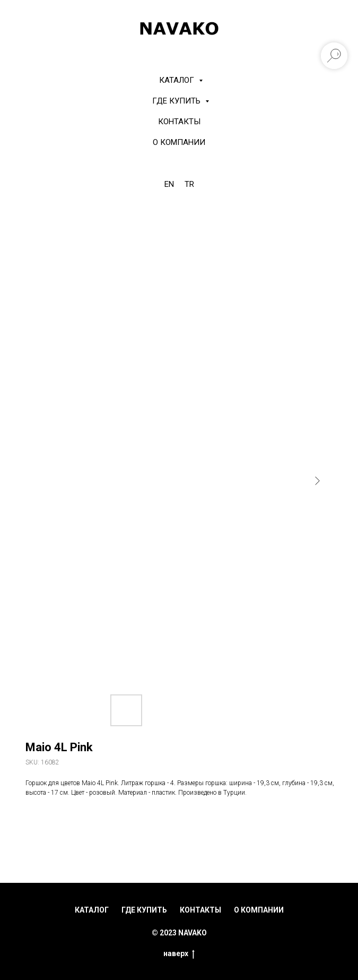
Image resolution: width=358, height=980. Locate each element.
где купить (144, 910)
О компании (179, 142)
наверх (179, 954)
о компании (259, 910)
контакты (200, 910)
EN (169, 184)
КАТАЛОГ (178, 80)
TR (189, 184)
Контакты (179, 122)
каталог (92, 910)
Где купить (177, 101)
